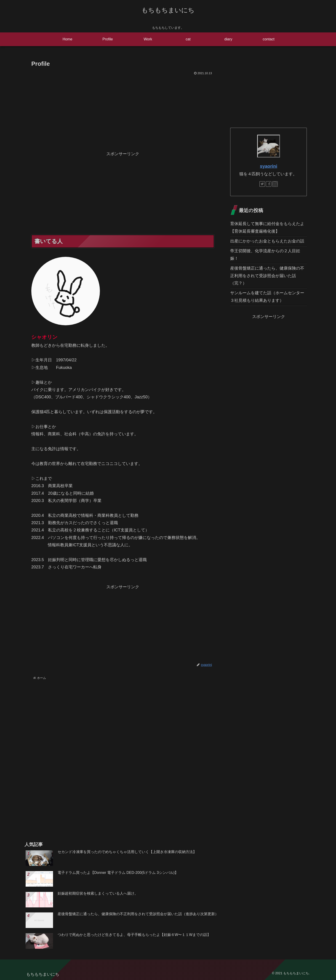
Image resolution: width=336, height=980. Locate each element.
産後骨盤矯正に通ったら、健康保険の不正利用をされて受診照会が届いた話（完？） (267, 276)
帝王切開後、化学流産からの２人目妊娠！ (265, 255)
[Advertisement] (123, 111)
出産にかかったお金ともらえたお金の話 (267, 241)
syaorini (269, 166)
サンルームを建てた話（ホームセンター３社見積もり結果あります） (267, 297)
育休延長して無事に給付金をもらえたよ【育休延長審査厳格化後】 (267, 227)
